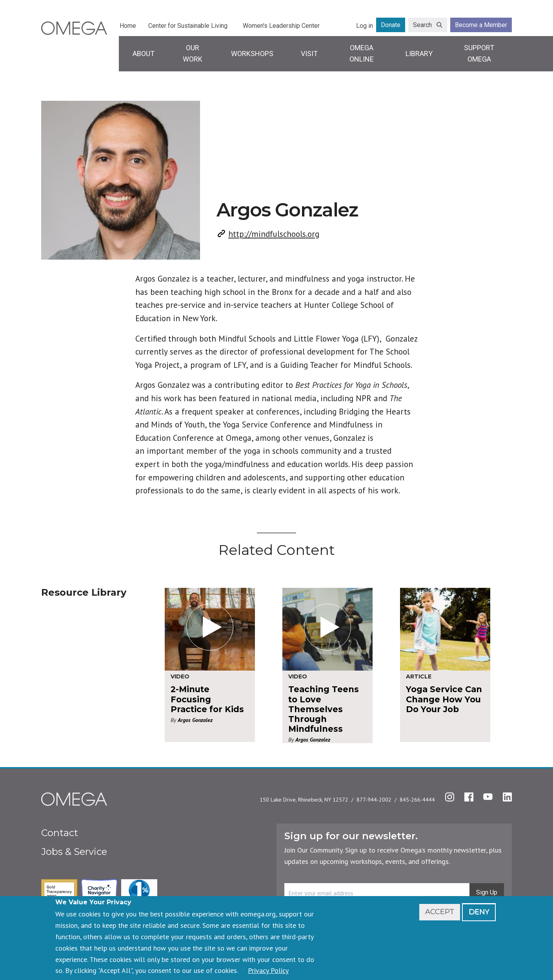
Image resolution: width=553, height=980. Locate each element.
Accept (440, 912)
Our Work (193, 53)
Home (128, 26)
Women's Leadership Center (281, 26)
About (144, 54)
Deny (479, 912)
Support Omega (479, 53)
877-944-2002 (374, 800)
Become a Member (481, 25)
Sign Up (487, 892)
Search (422, 25)
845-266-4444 (417, 800)
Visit (309, 54)
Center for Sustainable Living (188, 26)
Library (419, 54)
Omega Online (362, 53)
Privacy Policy (268, 970)
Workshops (252, 54)
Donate (391, 25)
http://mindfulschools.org (274, 234)
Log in (365, 26)
